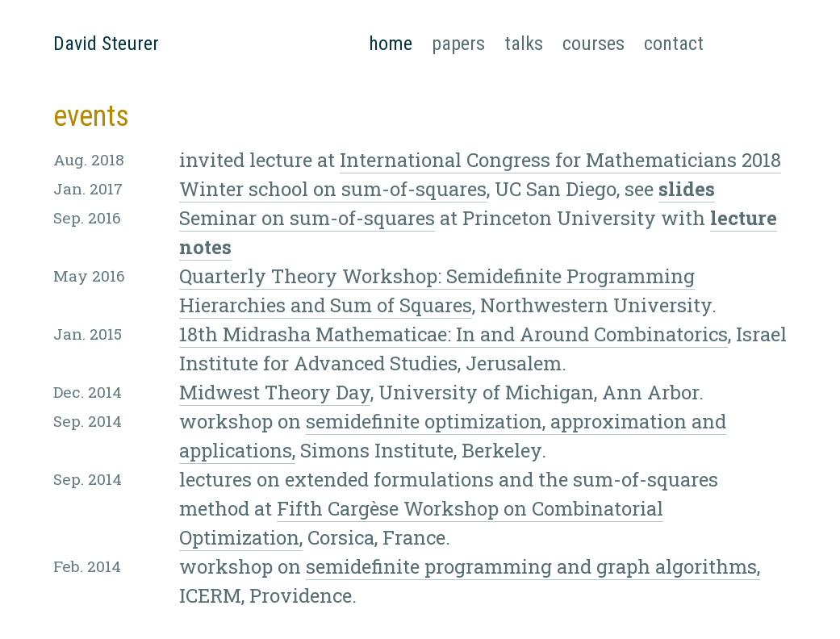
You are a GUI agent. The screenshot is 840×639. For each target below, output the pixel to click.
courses (593, 44)
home (391, 42)
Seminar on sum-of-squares (307, 218)
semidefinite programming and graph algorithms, (533, 566)
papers (458, 44)
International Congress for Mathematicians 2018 (560, 160)
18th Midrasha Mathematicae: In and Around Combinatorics (453, 334)
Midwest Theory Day (275, 392)
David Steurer (106, 44)
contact (674, 44)
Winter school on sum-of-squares (333, 189)
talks (524, 44)
